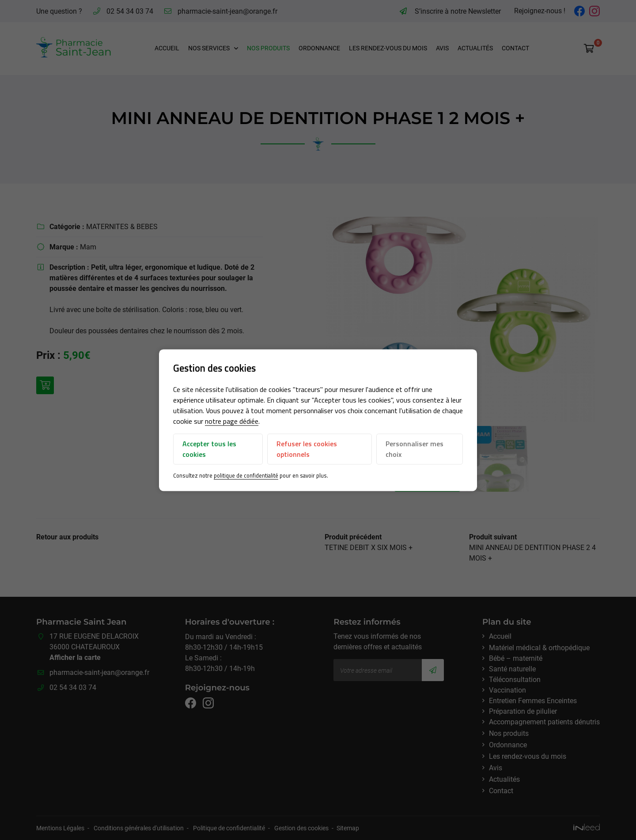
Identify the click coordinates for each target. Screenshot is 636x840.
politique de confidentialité (246, 476)
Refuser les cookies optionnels (307, 449)
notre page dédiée (232, 422)
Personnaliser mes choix (415, 449)
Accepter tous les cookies (209, 449)
